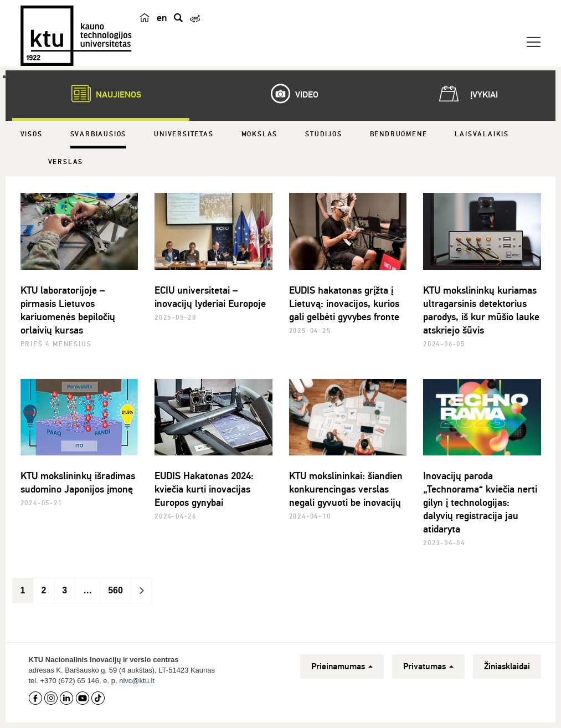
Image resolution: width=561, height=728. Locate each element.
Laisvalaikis (482, 134)
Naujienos (101, 94)
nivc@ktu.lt (137, 681)
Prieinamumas (342, 667)
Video (289, 94)
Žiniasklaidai (507, 667)
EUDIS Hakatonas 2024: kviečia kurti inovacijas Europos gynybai (204, 489)
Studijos (323, 134)
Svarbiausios (99, 134)
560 (115, 590)
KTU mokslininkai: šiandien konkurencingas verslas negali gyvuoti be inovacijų (346, 489)
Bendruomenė (399, 134)
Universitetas (184, 134)
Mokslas (260, 134)
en (162, 18)
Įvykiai (466, 94)
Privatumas (428, 667)
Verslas (66, 162)
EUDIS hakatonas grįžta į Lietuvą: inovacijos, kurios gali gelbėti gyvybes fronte (344, 304)
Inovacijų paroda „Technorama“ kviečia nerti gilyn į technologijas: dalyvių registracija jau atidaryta (480, 503)
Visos (32, 134)
